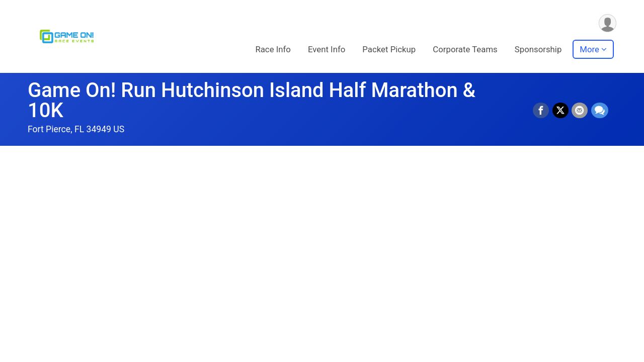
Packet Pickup (389, 50)
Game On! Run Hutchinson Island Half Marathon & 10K (252, 100)
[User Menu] (607, 23)
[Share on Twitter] (561, 111)
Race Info (273, 50)
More (589, 50)
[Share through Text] (600, 111)
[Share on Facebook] (542, 111)
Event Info (327, 50)
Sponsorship (538, 50)
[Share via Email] (580, 111)
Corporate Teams (465, 50)
